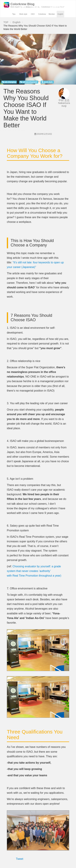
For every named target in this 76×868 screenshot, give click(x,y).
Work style (23, 14)
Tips (14, 14)
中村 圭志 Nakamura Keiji (64, 103)
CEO (33, 14)
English (61, 14)
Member (52, 14)
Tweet (20, 859)
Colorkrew (42, 14)
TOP (6, 22)
